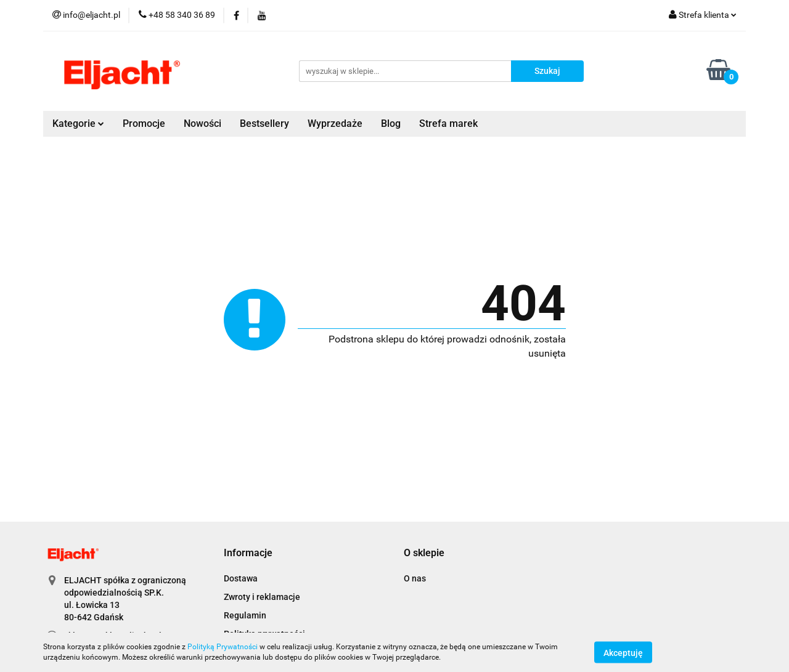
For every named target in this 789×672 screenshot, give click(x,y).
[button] (248, 553)
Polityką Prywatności (223, 647)
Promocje (144, 123)
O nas (415, 578)
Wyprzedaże (335, 123)
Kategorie (78, 123)
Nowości (202, 123)
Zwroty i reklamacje (262, 597)
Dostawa (241, 578)
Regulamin (245, 615)
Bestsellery (264, 123)
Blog (391, 123)
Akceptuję (623, 652)
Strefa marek (448, 123)
